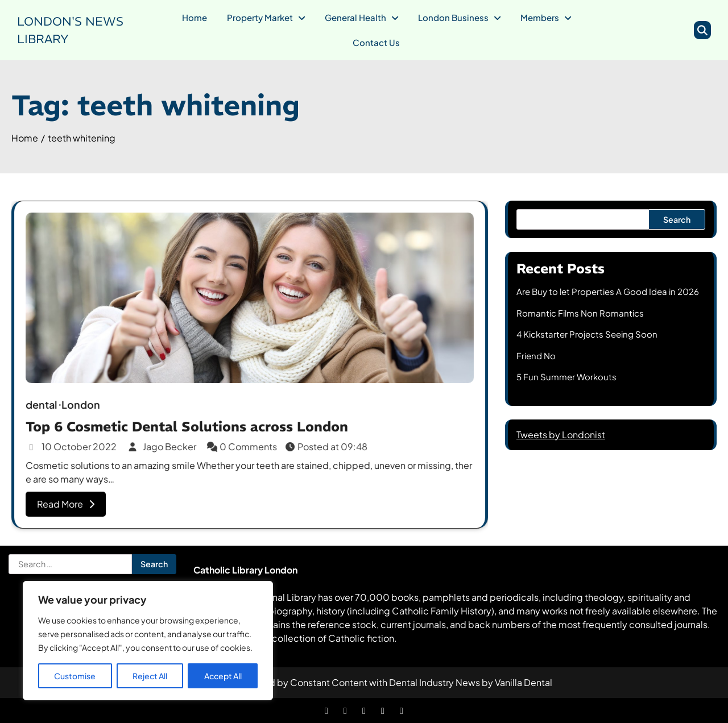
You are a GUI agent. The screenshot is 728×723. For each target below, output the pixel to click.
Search (677, 219)
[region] (148, 641)
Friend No (536, 356)
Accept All (223, 676)
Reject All (150, 676)
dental (45, 404)
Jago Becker (164, 445)
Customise (75, 676)
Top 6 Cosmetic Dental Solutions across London (188, 425)
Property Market (260, 17)
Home (195, 17)
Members (540, 17)
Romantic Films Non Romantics (580, 313)
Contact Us (376, 42)
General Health (355, 17)
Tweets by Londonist (561, 435)
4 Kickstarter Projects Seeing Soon (587, 334)
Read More (69, 502)
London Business (453, 17)
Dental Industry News (435, 682)
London (83, 404)
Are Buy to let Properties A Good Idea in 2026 (608, 291)
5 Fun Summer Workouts (566, 377)
